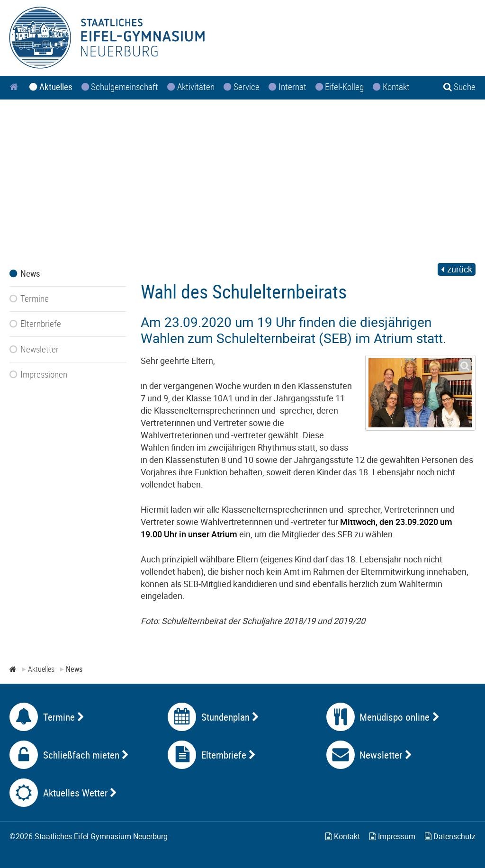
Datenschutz (450, 836)
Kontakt (343, 836)
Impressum (392, 836)
